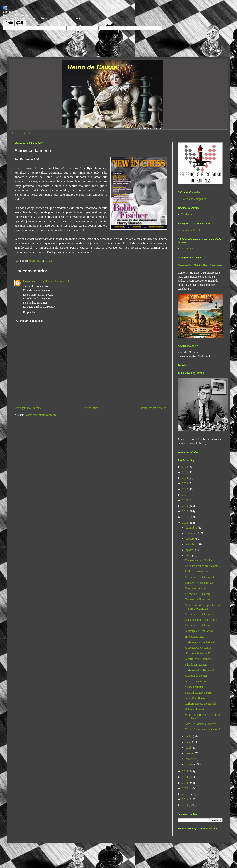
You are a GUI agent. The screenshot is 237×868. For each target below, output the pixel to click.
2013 (185, 783)
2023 (185, 483)
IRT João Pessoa (194, 709)
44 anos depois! (194, 687)
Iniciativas (187, 248)
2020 (185, 500)
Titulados (187, 214)
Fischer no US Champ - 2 (200, 614)
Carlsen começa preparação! (201, 704)
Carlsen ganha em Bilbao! (200, 642)
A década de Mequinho (198, 648)
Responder (29, 312)
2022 (185, 489)
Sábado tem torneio (196, 665)
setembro (191, 544)
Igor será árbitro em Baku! (200, 583)
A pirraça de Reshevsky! (199, 631)
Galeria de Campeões (194, 199)
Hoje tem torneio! (195, 637)
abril (189, 748)
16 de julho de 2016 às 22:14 (53, 281)
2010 (185, 799)
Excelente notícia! (195, 588)
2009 (185, 805)
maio (189, 742)
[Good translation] (9, 23)
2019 (185, 506)
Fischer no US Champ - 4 (200, 577)
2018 (185, 511)
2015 (185, 771)
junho (189, 736)
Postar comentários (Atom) (40, 415)
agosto (190, 550)
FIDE (15, 133)
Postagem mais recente (28, 408)
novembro (192, 533)
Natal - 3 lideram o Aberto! (201, 724)
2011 (185, 794)
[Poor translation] (20, 23)
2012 (185, 788)
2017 (185, 517)
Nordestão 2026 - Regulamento (200, 265)
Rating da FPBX (191, 230)
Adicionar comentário (29, 321)
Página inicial (91, 408)
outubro (190, 539)
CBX (27, 133)
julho (189, 556)
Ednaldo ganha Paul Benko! (201, 620)
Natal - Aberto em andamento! (202, 729)
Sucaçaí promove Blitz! (198, 693)
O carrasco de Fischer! (198, 659)
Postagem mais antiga (154, 408)
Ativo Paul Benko (195, 698)
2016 (185, 523)
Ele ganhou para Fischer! (199, 560)
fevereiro (191, 759)
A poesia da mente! (196, 676)
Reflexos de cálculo (196, 571)
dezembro (192, 528)
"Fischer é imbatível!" (198, 653)
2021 (185, 495)
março (190, 753)
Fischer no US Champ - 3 (200, 594)
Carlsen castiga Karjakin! (200, 670)
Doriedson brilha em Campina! (203, 566)
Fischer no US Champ (198, 625)
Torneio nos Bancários (198, 599)
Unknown (29, 281)
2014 (185, 777)
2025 (185, 472)
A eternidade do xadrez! (199, 681)
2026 (185, 467)
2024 (185, 478)
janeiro (190, 764)
